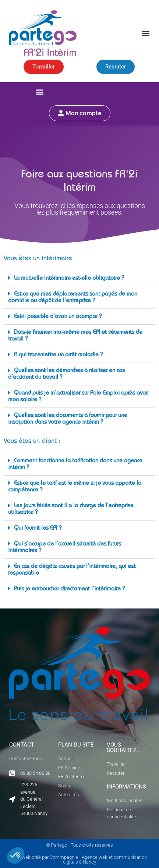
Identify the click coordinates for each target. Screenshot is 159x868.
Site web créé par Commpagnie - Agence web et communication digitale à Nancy (80, 860)
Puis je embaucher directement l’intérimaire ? (69, 589)
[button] (146, 33)
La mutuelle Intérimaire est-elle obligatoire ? (69, 279)
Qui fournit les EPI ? (38, 529)
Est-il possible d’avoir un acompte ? (58, 317)
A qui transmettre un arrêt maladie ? (58, 355)
